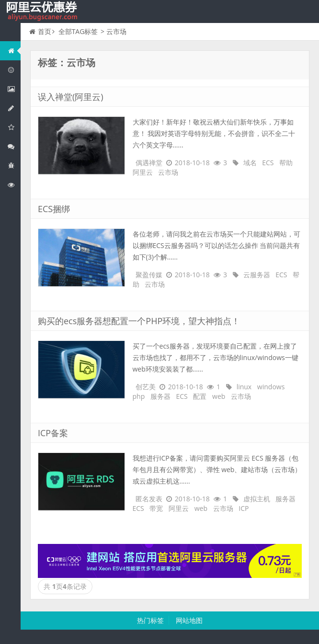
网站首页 (14, 51)
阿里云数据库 (14, 108)
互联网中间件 (14, 165)
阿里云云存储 (14, 127)
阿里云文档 (14, 185)
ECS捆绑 (54, 209)
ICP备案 (53, 433)
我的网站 (43, 11)
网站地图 (189, 620)
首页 (40, 31)
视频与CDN (14, 146)
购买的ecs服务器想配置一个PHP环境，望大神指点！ (139, 321)
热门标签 (150, 620)
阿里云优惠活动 (14, 70)
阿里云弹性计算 (14, 89)
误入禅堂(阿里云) (71, 97)
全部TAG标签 (78, 31)
